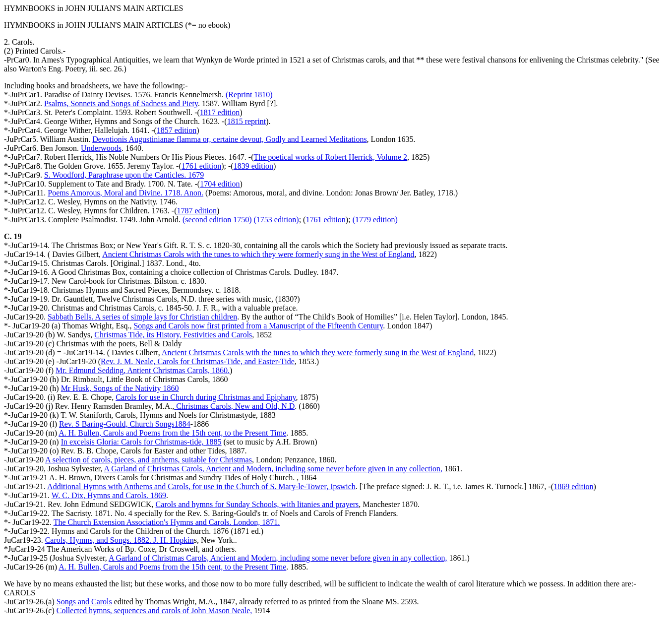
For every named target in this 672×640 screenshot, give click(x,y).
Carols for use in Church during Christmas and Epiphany (206, 397)
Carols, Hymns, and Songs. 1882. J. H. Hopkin (120, 540)
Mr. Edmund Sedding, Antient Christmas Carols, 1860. (143, 370)
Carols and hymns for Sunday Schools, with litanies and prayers (257, 504)
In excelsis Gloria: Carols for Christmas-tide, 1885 (141, 442)
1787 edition (196, 211)
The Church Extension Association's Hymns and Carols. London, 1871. (167, 522)
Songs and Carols (84, 602)
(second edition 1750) (217, 220)
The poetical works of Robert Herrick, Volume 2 (330, 157)
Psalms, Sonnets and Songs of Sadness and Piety (121, 103)
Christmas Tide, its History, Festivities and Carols (173, 335)
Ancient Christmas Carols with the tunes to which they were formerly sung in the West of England (258, 254)
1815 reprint (247, 121)
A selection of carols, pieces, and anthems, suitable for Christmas (149, 460)
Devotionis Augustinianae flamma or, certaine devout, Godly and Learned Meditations (229, 139)
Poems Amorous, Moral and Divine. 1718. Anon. (125, 193)
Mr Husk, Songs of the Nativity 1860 (120, 388)
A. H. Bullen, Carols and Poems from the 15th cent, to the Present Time (172, 433)
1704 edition (220, 184)
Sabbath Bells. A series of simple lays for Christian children (142, 317)
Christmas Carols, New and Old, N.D (234, 406)
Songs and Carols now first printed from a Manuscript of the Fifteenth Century (258, 326)
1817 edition (220, 112)
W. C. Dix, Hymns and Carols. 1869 (109, 495)
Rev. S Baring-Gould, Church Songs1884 (125, 424)
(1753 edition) (276, 220)
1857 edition (177, 130)
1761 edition (201, 166)
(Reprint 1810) (249, 95)
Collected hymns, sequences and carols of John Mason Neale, (154, 610)
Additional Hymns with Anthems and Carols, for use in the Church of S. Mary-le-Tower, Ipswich (201, 486)
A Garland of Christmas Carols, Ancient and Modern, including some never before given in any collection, (274, 469)
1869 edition (573, 486)
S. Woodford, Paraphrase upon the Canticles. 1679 (124, 175)
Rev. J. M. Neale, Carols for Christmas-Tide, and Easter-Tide (198, 361)
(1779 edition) (375, 220)
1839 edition (253, 166)
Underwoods (101, 148)
